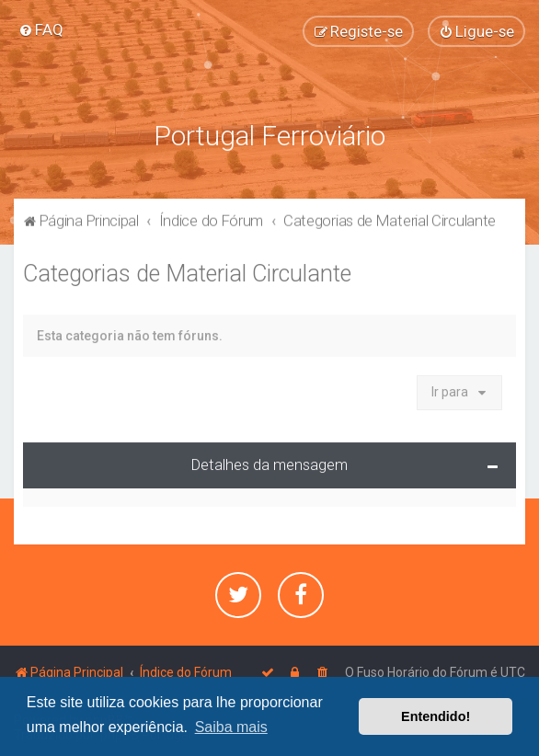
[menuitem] (41, 29)
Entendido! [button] (436, 716)
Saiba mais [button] (231, 727)
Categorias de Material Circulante (187, 270)
